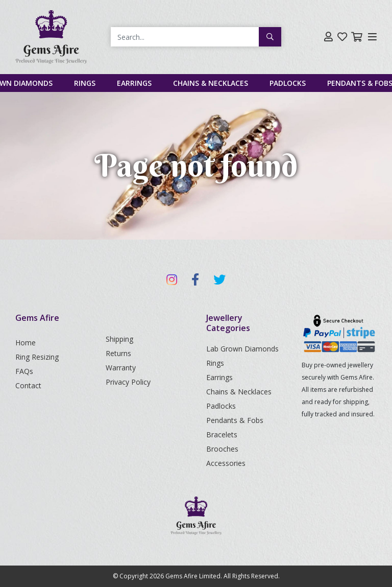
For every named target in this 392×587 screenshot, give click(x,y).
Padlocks (288, 83)
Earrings (134, 83)
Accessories (226, 463)
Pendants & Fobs (235, 420)
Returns (118, 353)
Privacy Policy (128, 382)
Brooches (222, 449)
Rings (85, 83)
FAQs (24, 371)
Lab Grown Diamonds (242, 349)
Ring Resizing (37, 357)
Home (26, 343)
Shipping (119, 339)
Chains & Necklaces (211, 83)
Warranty (121, 368)
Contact (28, 385)
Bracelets (222, 435)
